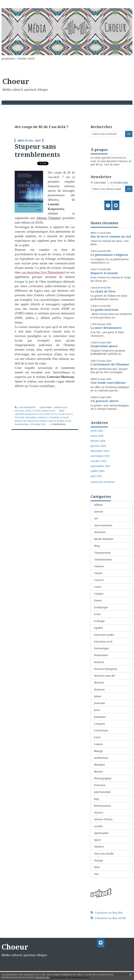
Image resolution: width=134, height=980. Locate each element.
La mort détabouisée (106, 328)
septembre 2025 (100, 466)
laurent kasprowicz (26, 414)
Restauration (102, 806)
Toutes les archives (103, 482)
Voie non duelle (104, 853)
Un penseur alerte (105, 401)
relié (68, 421)
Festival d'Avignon (106, 669)
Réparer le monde (104, 273)
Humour (99, 689)
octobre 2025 (98, 461)
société (36, 411)
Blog (97, 546)
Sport (97, 840)
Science (99, 812)
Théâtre (99, 847)
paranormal (22, 424)
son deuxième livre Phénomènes (43, 272)
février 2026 (98, 441)
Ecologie (99, 621)
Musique (100, 764)
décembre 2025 (100, 451)
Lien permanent (25, 407)
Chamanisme (103, 553)
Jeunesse (100, 703)
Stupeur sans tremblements (37, 150)
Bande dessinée (104, 539)
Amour (99, 511)
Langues (99, 723)
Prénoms (100, 785)
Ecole (97, 614)
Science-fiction (103, 819)
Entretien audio (104, 635)
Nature (98, 771)
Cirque (98, 573)
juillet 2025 (98, 471)
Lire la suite (112, 164)
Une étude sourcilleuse (108, 383)
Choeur (16, 81)
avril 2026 (97, 431)
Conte (98, 587)
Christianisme (103, 559)
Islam (98, 696)
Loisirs (98, 744)
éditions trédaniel (26, 417)
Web (97, 867)
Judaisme (100, 717)
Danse (98, 600)
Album (98, 505)
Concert (99, 580)
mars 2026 (97, 436)
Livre (28, 411)
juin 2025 (96, 476)
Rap (96, 799)
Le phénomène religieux (109, 255)
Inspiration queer (104, 346)
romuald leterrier (48, 417)
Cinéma (99, 566)
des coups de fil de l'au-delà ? (56, 414)
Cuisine (99, 594)
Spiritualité (49, 411)
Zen (96, 874)
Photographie (103, 778)
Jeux (97, 710)
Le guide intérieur (105, 310)
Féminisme (101, 655)
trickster (32, 421)
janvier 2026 (98, 446)
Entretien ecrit (103, 641)
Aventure (100, 532)
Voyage (99, 860)
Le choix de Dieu (103, 291)
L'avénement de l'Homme (110, 364)
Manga (98, 751)
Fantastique (60, 407)
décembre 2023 (38, 424)
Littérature (101, 730)
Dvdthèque (101, 607)
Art (96, 518)
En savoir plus (43, 977)
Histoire (19, 411)
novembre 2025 (100, 456)
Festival (99, 662)
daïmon (43, 421)
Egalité (98, 628)
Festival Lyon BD (105, 676)
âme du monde (56, 421)
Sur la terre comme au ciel (111, 236)
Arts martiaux (103, 525)
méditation (101, 758)
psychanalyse (103, 792)
